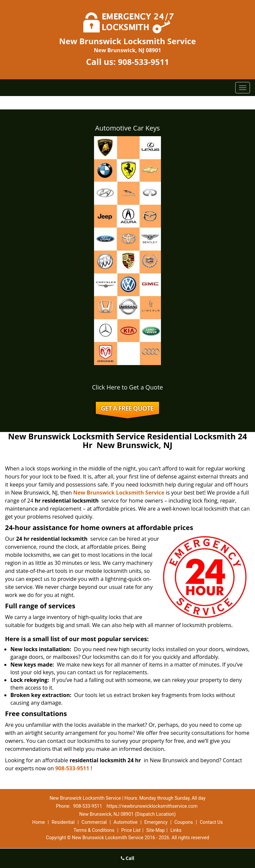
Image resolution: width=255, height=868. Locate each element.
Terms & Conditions (94, 830)
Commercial (94, 822)
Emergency (156, 822)
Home (38, 822)
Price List (131, 830)
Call (128, 858)
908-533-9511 (143, 62)
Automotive (125, 822)
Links (176, 830)
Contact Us (211, 822)
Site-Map (155, 830)
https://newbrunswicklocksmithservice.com (152, 806)
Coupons (184, 822)
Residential (63, 822)
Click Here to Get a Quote (127, 387)
